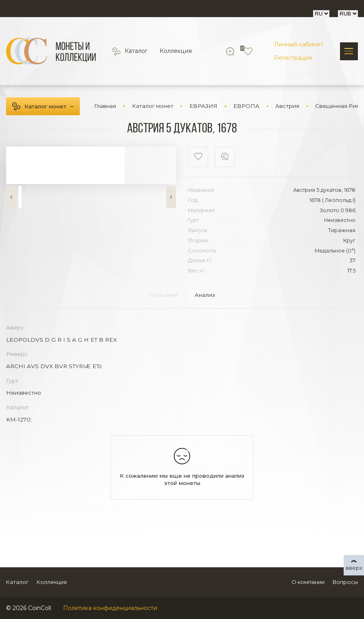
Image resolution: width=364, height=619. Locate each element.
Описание (163, 295)
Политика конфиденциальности (110, 608)
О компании (308, 582)
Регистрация (293, 58)
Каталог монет (45, 106)
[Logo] (51, 51)
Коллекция (175, 51)
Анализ (205, 295)
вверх (354, 568)
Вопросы (345, 582)
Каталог (136, 51)
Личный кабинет (299, 44)
